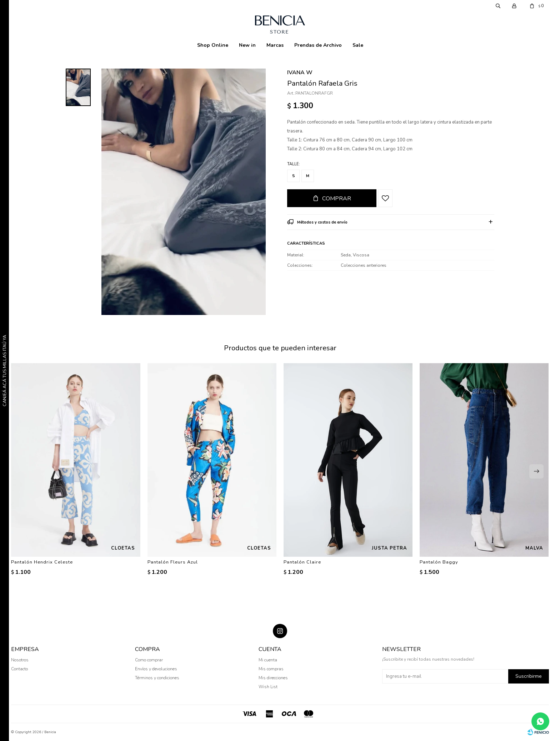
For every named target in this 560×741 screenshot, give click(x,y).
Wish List (268, 687)
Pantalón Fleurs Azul (173, 562)
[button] (536, 471)
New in (247, 45)
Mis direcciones (273, 678)
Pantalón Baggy (439, 562)
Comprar (337, 199)
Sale (358, 45)
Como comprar (149, 660)
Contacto (19, 669)
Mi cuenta (268, 660)
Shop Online (213, 45)
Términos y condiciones (157, 678)
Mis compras (271, 669)
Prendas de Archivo (318, 45)
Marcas (275, 45)
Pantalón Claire (302, 562)
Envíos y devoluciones (156, 669)
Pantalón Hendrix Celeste (42, 562)
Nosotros (20, 660)
